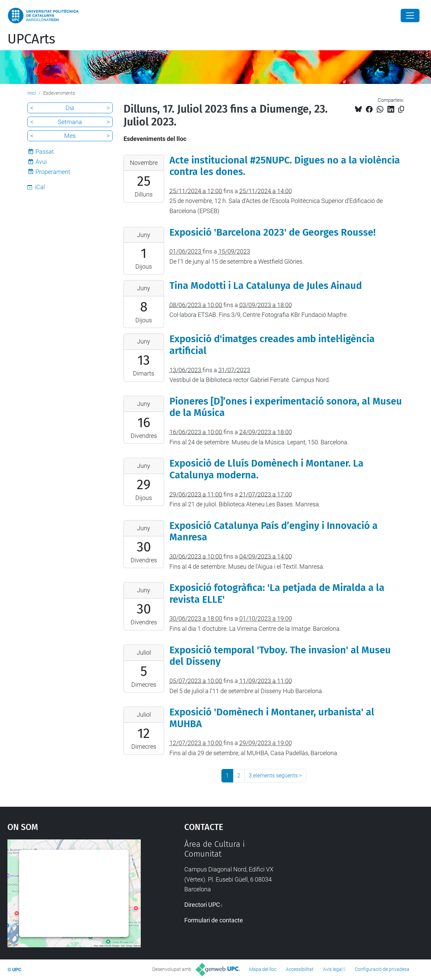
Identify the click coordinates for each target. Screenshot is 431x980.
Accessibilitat (300, 969)
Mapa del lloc (263, 969)
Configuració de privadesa (382, 969)
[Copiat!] (401, 109)
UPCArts (31, 39)
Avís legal (333, 969)
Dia (70, 108)
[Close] (410, 16)
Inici (32, 93)
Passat (45, 152)
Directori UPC (202, 905)
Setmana (70, 122)
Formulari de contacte (214, 920)
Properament (53, 172)
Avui (41, 162)
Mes (70, 136)
